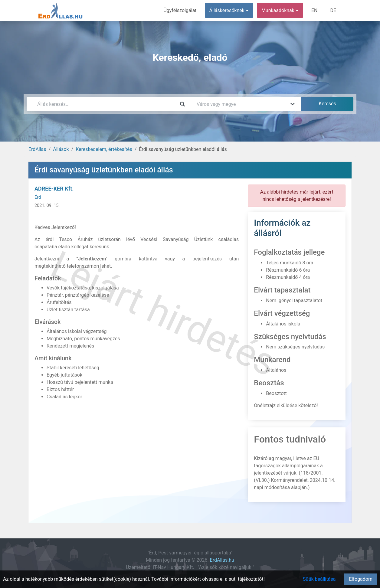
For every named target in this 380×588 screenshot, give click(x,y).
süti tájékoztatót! (247, 579)
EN (314, 10)
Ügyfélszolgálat (180, 10)
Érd (38, 197)
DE (333, 10)
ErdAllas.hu (222, 560)
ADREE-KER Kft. (54, 189)
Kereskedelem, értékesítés (104, 149)
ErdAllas (37, 149)
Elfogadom (361, 579)
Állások (61, 149)
